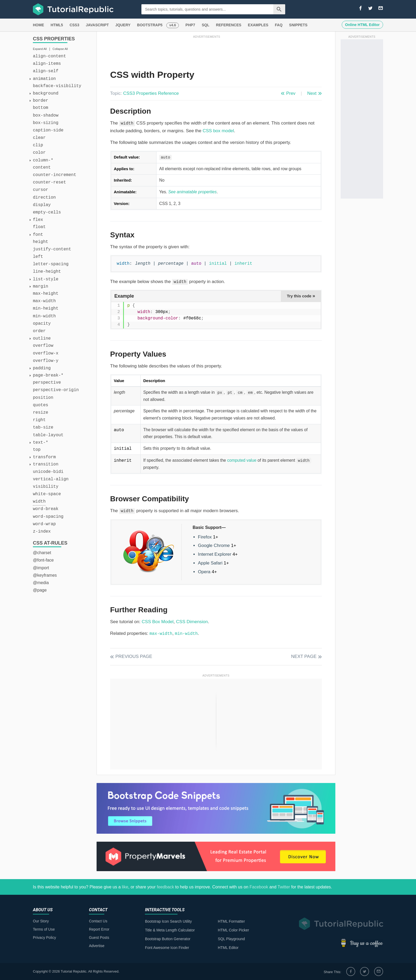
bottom (41, 108)
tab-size (43, 427)
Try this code (301, 296)
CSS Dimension (192, 622)
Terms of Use (44, 929)
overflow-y (46, 361)
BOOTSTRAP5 (150, 25)
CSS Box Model (158, 622)
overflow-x (46, 353)
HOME (38, 25)
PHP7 (190, 25)
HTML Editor (228, 948)
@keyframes (45, 575)
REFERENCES (229, 25)
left (38, 257)
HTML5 (57, 25)
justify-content (52, 249)
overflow (43, 346)
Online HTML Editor (362, 25)
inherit (243, 264)
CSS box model (218, 131)
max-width (44, 301)
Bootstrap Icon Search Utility (168, 921)
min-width (44, 316)
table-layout (48, 435)
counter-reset (49, 182)
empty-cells (47, 212)
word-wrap (44, 524)
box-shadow (46, 115)
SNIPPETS (298, 25)
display (42, 205)
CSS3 (74, 25)
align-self (46, 71)
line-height (47, 272)
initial (218, 264)
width (39, 502)
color (39, 153)
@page (40, 590)
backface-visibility (57, 86)
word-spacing (48, 517)
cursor (41, 190)
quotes (41, 405)
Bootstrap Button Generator (168, 939)
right (39, 420)
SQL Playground (231, 939)
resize (41, 413)
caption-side (48, 130)
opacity (42, 324)
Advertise (97, 946)
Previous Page (134, 656)
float (39, 227)
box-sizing (46, 123)
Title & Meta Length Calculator (170, 930)
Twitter (284, 887)
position (43, 398)
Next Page (304, 656)
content (42, 168)
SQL (205, 25)
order (39, 331)
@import (41, 568)
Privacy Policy (44, 938)
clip (38, 145)
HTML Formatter (231, 921)
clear (39, 138)
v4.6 (173, 25)
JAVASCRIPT (97, 25)
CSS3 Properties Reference (151, 93)
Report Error (99, 929)
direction (44, 198)
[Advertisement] (207, 51)
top (37, 450)
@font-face (43, 560)
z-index (42, 532)
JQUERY (123, 25)
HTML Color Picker (233, 930)
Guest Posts (99, 938)
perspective (47, 383)
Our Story (41, 921)
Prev (291, 93)
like (125, 887)
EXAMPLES (258, 25)
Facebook (259, 887)
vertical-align (51, 479)
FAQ (279, 25)
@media (41, 583)
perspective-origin (56, 390)
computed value (242, 460)
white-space (47, 494)
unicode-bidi (48, 472)
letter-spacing (51, 264)
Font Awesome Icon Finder (167, 948)
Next (312, 93)
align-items (47, 64)
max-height (46, 294)
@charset (42, 553)
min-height (46, 309)
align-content (49, 56)
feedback (165, 887)
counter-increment (55, 175)
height (41, 242)
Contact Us (98, 921)
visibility (46, 487)
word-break (46, 509)
